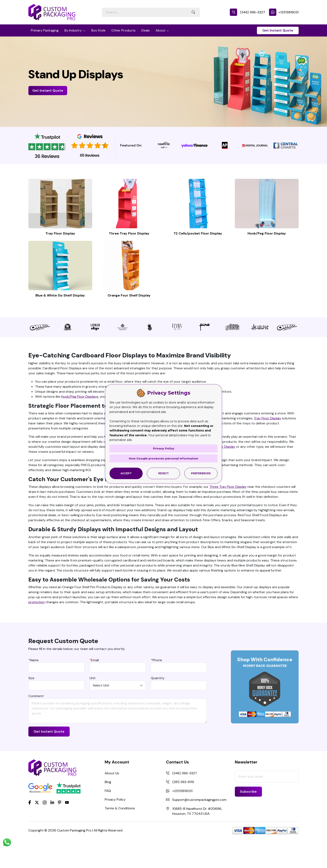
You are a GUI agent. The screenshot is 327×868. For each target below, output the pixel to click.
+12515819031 (284, 12)
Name (33, 686)
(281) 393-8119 (183, 808)
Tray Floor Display (60, 247)
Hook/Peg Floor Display (267, 247)
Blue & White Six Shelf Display (60, 321)
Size (31, 704)
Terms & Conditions (120, 834)
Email (94, 686)
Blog (108, 808)
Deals (146, 30)
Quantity (158, 704)
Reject (163, 473)
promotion (36, 628)
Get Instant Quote (278, 30)
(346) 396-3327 (247, 12)
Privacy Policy (115, 826)
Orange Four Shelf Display (129, 321)
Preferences (201, 473)
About (160, 30)
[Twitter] (37, 829)
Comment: (36, 722)
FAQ (108, 817)
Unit (92, 704)
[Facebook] (30, 828)
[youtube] (67, 829)
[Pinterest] (60, 828)
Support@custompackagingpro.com (200, 826)
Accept (126, 473)
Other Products (123, 30)
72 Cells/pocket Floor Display (198, 247)
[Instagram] (45, 829)
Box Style (98, 30)
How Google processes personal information (163, 458)
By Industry (73, 30)
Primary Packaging (45, 30)
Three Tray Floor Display (129, 247)
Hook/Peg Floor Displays (80, 422)
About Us (112, 799)
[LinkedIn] (52, 828)
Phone (156, 686)
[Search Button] (193, 12)
